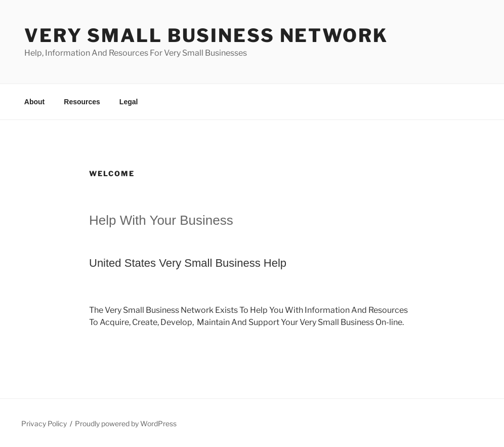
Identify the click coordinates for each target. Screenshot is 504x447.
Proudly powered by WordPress (126, 423)
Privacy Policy (44, 423)
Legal (129, 102)
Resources (82, 102)
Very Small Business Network (206, 35)
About (34, 102)
